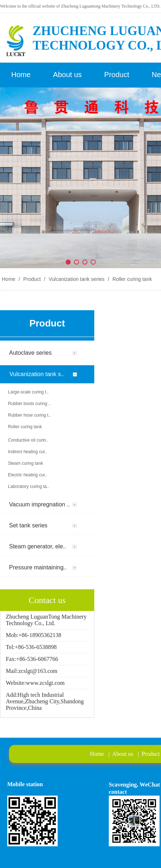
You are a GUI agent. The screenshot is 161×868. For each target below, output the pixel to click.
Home (9, 279)
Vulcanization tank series (77, 279)
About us (123, 754)
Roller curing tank (131, 279)
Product (32, 279)
